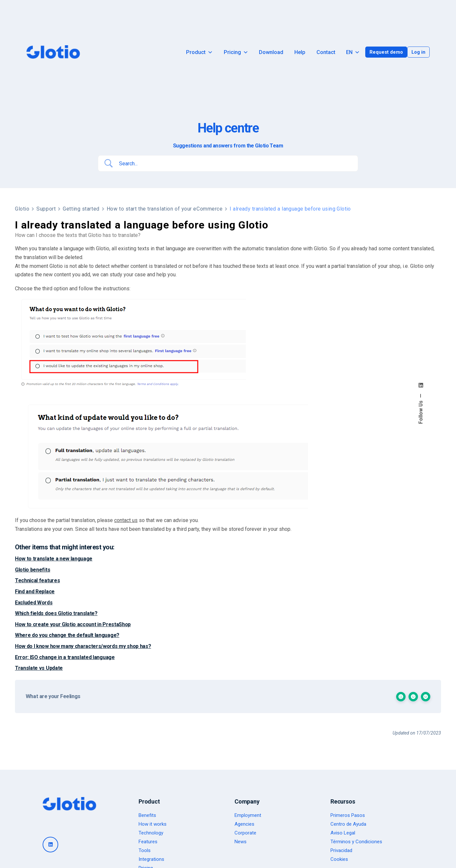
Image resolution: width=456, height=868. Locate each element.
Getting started (81, 209)
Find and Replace (35, 592)
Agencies (244, 824)
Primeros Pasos (348, 815)
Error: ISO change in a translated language (65, 657)
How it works (153, 824)
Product (199, 52)
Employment (248, 815)
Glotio (22, 209)
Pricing (236, 52)
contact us (126, 520)
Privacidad (341, 850)
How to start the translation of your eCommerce (165, 209)
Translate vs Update (39, 668)
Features (148, 842)
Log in (418, 52)
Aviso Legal (343, 833)
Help (300, 52)
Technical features (37, 580)
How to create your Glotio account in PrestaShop (73, 624)
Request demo (386, 52)
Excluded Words (34, 603)
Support (46, 209)
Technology (151, 833)
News (241, 842)
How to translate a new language (54, 559)
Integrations (151, 859)
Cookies (339, 859)
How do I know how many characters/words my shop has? (83, 646)
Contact (326, 52)
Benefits (147, 815)
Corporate (245, 833)
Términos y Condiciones (356, 842)
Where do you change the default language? (67, 635)
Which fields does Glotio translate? (56, 613)
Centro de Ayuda (348, 824)
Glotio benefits (33, 570)
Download (271, 52)
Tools (145, 850)
